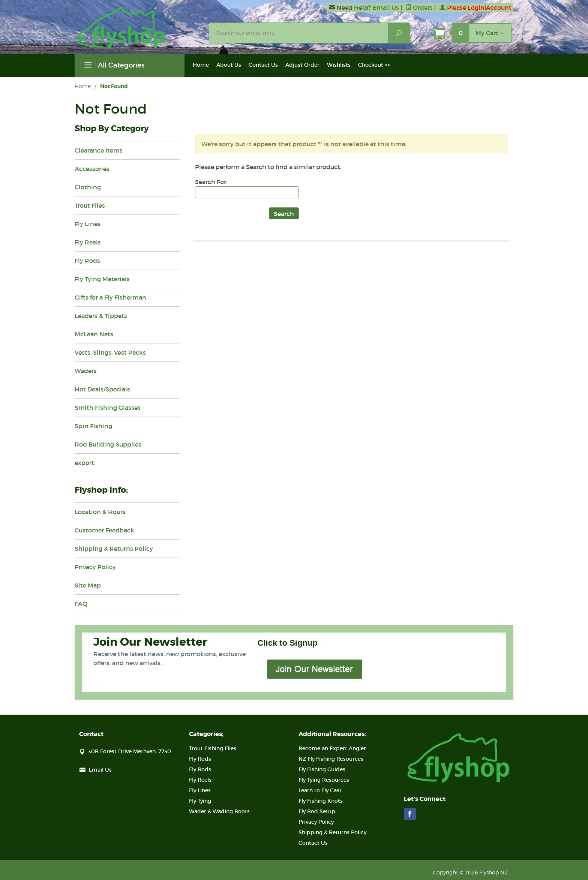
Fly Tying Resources (324, 780)
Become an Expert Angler (332, 748)
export (84, 463)
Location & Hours (100, 512)
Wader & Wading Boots (219, 811)
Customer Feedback (104, 530)
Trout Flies (90, 205)
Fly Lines (88, 224)
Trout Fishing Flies (213, 748)
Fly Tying (200, 801)
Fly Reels (88, 242)
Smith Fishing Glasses (108, 408)
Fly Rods (87, 261)
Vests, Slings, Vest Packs (110, 352)
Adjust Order (302, 65)
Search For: (211, 182)
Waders (86, 371)
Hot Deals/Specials (102, 389)
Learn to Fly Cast (320, 790)
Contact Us (263, 65)
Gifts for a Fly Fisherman (110, 297)
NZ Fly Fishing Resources (331, 759)
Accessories (92, 169)
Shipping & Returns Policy (114, 549)
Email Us (386, 7)
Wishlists (339, 65)
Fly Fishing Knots (321, 801)
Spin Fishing (93, 426)
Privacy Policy (95, 567)
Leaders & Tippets (101, 316)
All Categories (113, 66)
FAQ (81, 604)
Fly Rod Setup (317, 811)
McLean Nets (94, 334)
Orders (419, 7)
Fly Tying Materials (102, 279)
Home (201, 65)
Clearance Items (99, 150)
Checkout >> (374, 65)
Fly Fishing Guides (322, 769)
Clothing (88, 187)
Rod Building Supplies (108, 444)
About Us (229, 65)
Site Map (88, 585)
